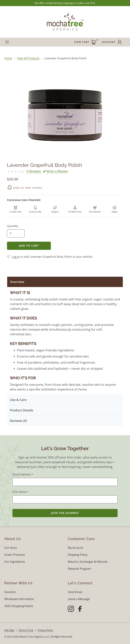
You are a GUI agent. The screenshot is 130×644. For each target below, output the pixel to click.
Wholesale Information (19, 599)
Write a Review (55, 171)
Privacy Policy (45, 630)
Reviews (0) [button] (18, 421)
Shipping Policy (78, 555)
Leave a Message (79, 599)
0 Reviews (34, 171)
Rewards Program (79, 569)
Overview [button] (17, 282)
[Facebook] (80, 609)
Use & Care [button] (18, 400)
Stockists (10, 592)
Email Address (23, 474)
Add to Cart (29, 246)
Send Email (75, 592)
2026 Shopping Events (19, 606)
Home (8, 58)
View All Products (28, 58)
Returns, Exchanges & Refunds (88, 562)
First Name (21, 492)
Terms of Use (26, 630)
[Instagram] (71, 609)
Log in (16, 257)
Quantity (13, 226)
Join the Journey (65, 513)
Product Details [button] (22, 410)
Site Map (9, 630)
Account (112, 42)
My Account (75, 548)
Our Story (11, 548)
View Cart (86, 42)
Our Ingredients (15, 562)
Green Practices (15, 555)
